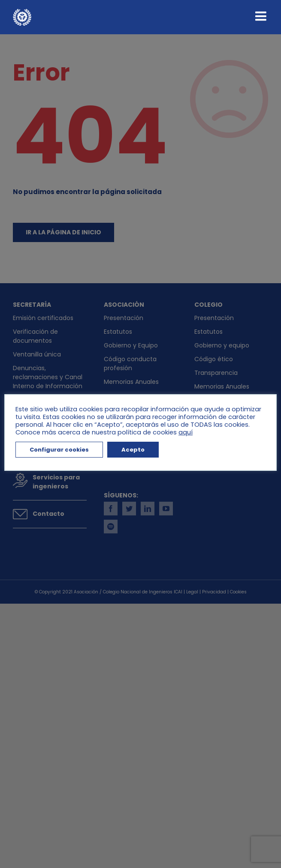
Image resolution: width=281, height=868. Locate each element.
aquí (186, 432)
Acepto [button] (133, 450)
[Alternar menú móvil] (262, 16)
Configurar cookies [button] (59, 450)
